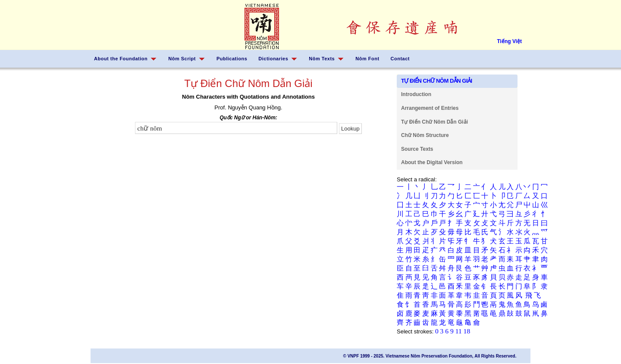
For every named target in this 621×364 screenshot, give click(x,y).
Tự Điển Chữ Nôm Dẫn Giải (434, 122)
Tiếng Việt (509, 41)
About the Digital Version (432, 162)
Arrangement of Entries (430, 108)
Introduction (416, 94)
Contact (400, 59)
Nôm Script (182, 59)
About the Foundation (121, 59)
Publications (232, 59)
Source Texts (417, 149)
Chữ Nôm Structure (425, 135)
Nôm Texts (322, 59)
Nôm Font (367, 59)
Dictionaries (273, 59)
